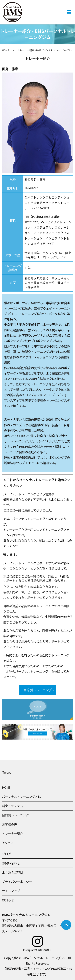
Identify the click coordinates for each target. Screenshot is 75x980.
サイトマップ (11, 891)
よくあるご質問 (12, 872)
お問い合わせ (11, 863)
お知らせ (8, 900)
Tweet (7, 772)
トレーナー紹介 (12, 834)
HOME (5, 50)
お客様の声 (9, 824)
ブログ (6, 854)
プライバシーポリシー (17, 882)
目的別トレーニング (38, 690)
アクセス (8, 843)
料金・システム (12, 806)
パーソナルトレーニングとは (21, 797)
